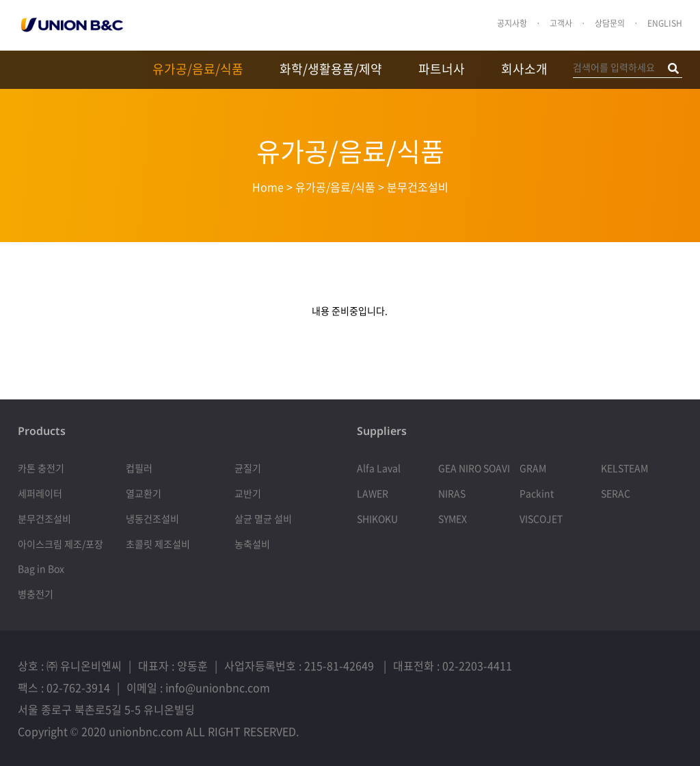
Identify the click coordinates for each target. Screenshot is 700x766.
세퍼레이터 (40, 493)
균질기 (248, 468)
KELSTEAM (624, 468)
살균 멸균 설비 (263, 518)
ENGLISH (665, 23)
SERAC (616, 493)
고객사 (561, 23)
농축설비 (252, 544)
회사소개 (524, 69)
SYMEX (453, 518)
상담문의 (610, 23)
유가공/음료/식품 (198, 69)
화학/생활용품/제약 (331, 69)
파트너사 (442, 69)
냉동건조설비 (152, 518)
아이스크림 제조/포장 (60, 544)
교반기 (248, 493)
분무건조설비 (44, 518)
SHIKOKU (377, 518)
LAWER (373, 493)
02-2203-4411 (477, 665)
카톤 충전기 (41, 468)
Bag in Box (41, 568)
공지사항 (512, 23)
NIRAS (452, 493)
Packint (537, 493)
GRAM (533, 468)
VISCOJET (541, 518)
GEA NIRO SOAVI (474, 468)
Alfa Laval (379, 468)
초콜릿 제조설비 (158, 544)
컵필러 (139, 468)
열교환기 (144, 493)
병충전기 (36, 594)
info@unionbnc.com (218, 687)
